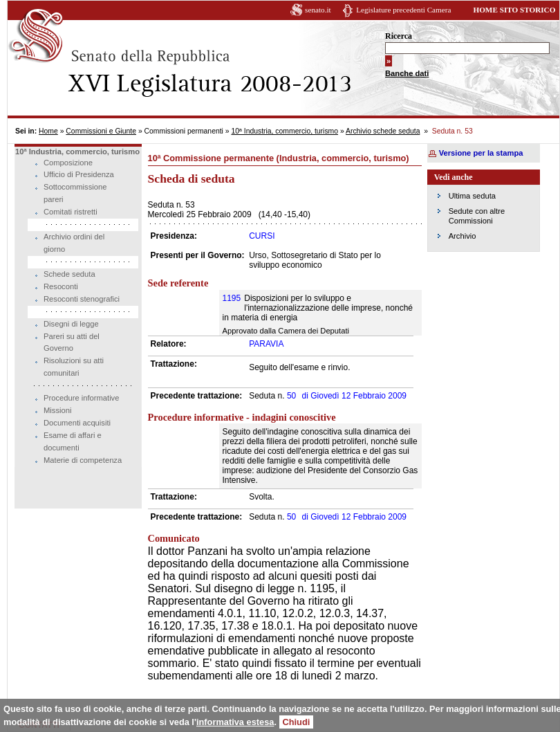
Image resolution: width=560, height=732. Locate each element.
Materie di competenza (83, 460)
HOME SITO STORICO (514, 10)
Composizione (68, 163)
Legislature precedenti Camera (403, 10)
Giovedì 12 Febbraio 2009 (354, 396)
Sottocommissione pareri (75, 193)
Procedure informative (81, 398)
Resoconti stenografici (82, 299)
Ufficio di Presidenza (79, 174)
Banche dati (407, 73)
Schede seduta (69, 274)
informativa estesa (235, 722)
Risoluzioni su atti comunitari (74, 367)
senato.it (318, 10)
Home (48, 131)
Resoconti (61, 286)
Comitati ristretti (71, 212)
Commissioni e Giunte (101, 131)
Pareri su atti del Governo (72, 342)
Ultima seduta (472, 196)
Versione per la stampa (481, 153)
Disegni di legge (71, 324)
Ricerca (399, 36)
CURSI (262, 236)
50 (291, 396)
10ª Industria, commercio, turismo (284, 131)
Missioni (57, 410)
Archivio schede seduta (383, 131)
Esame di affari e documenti (73, 441)
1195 (232, 298)
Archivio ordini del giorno (74, 243)
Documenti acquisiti (77, 423)
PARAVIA (266, 344)
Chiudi (297, 722)
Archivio (463, 236)
